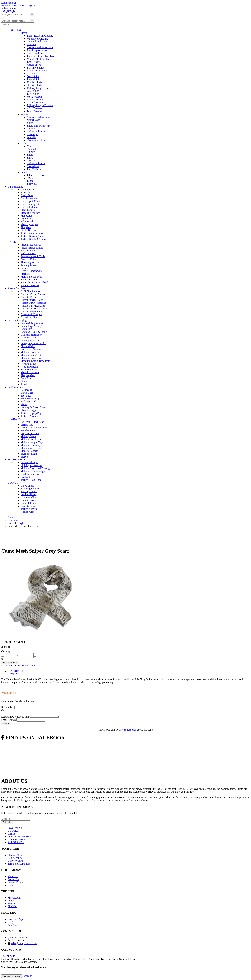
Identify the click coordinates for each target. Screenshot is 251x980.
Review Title (8, 707)
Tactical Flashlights (31, 480)
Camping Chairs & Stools (34, 332)
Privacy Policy (15, 883)
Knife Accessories (30, 285)
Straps (24, 381)
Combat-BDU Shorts (38, 71)
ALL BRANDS (16, 843)
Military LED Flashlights (34, 471)
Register (12, 3)
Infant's (24, 172)
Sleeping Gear (28, 375)
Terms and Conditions (19, 865)
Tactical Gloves (29, 509)
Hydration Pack (29, 401)
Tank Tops (32, 134)
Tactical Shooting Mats (33, 236)
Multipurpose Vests (37, 50)
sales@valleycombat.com (24, 944)
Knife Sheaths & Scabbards (35, 282)
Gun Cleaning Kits (30, 204)
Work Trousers (35, 97)
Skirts (30, 123)
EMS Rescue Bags (30, 399)
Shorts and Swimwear (38, 126)
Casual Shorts (34, 65)
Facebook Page (16, 920)
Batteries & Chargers (31, 314)
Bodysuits (32, 184)
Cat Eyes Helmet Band (32, 422)
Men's (24, 33)
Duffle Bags (27, 393)
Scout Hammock (29, 370)
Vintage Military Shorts (39, 59)
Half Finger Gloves (31, 489)
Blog (10, 923)
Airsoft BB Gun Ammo (33, 294)
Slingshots (26, 227)
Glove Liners (27, 486)
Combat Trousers (36, 100)
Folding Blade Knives (32, 248)
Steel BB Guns (28, 230)
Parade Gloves (28, 503)
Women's (25, 114)
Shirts (30, 158)
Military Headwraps (31, 445)
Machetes (26, 274)
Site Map (12, 907)
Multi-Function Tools (32, 277)
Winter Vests (34, 120)
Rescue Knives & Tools (33, 256)
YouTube (12, 926)
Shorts (30, 155)
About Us (13, 877)
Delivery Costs (15, 862)
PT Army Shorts (35, 68)
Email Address (9, 721)
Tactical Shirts (34, 85)
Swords (24, 268)
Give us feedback (127, 731)
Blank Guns (27, 195)
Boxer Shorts (34, 62)
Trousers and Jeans (37, 140)
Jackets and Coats (36, 53)
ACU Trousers (35, 108)
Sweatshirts (33, 166)
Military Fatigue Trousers (40, 105)
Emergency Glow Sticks (33, 343)
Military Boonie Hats (32, 439)
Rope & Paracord (30, 367)
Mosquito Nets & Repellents (35, 361)
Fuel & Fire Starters (31, 349)
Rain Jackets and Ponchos (40, 56)
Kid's (23, 143)
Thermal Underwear (37, 42)
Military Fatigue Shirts (39, 88)
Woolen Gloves (29, 512)
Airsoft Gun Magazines (33, 306)
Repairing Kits (28, 364)
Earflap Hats (27, 425)
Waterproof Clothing (38, 39)
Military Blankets (30, 352)
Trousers (31, 161)
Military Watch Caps (31, 448)
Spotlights (26, 477)
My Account (14, 899)
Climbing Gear (28, 338)
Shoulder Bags (28, 410)
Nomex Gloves (28, 500)
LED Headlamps (29, 462)
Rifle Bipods (27, 221)
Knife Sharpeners (30, 280)
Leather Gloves (28, 494)
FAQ (10, 886)
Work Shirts (33, 76)
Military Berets (28, 436)
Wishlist (12, 6)
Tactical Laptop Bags (32, 413)
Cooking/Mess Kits (31, 341)
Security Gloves (29, 506)
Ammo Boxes (28, 190)
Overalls (31, 137)
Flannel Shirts (34, 79)
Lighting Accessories (31, 465)
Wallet (24, 404)
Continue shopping (12, 977)
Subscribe (7, 823)
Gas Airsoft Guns (30, 317)
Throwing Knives (30, 262)
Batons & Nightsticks (32, 323)
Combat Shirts (34, 82)
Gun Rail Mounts (30, 207)
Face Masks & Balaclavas (34, 428)
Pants (30, 181)
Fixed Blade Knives (31, 245)
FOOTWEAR (15, 829)
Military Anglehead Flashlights (37, 468)
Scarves (25, 457)
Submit (6, 724)
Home (4, 6)
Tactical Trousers (36, 102)
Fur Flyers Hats (29, 430)
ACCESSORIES (16, 840)
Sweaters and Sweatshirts (40, 47)
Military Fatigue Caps (32, 442)
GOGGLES (14, 832)
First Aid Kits (28, 346)
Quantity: (6, 651)
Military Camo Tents (31, 355)
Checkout (27, 977)
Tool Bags (26, 396)
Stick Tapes (27, 378)
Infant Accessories (37, 175)
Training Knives (29, 265)
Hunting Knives (29, 251)
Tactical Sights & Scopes (33, 239)
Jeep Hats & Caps (30, 433)
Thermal (31, 149)
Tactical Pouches (29, 416)
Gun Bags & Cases (30, 201)
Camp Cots (26, 329)
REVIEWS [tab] (13, 674)
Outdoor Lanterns (30, 474)
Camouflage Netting (31, 326)
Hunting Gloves (29, 491)
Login (4, 3)
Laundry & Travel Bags (33, 407)
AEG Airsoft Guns (30, 291)
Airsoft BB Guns (29, 297)
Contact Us (22, 6)
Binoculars (26, 192)
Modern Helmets (29, 451)
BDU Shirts (33, 94)
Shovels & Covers (30, 372)
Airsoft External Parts (32, 300)
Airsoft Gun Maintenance (34, 309)
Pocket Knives (28, 253)
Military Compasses (31, 358)
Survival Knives (29, 259)
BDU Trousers (35, 111)
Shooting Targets (29, 224)
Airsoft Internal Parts (31, 311)
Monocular (26, 216)
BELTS (12, 835)
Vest (29, 146)
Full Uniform (34, 169)
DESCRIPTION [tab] (16, 671)
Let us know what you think (16, 718)
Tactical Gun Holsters (32, 233)
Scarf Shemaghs (29, 454)
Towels (24, 384)
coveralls (32, 44)
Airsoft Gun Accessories (33, 303)
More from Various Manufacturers (20, 665)
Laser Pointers (28, 210)
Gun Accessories (29, 198)
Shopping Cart (15, 856)
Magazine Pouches (30, 213)
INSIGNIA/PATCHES (19, 838)
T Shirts (31, 73)
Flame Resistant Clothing (40, 36)
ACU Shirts (33, 91)
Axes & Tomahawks (31, 271)
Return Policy (15, 859)
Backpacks (26, 390)
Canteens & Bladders (32, 335)
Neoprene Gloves (30, 497)
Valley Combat (9, 8)
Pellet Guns (27, 219)
